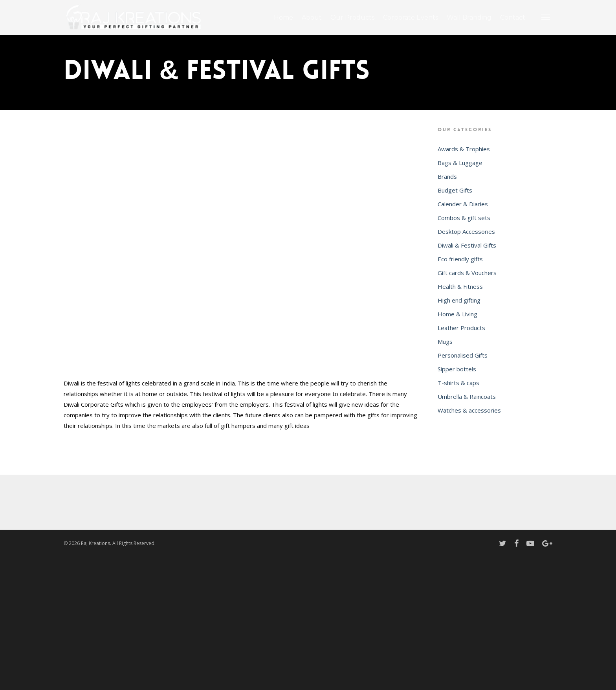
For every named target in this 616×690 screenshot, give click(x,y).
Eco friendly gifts (460, 259)
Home (283, 17)
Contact (513, 17)
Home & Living (457, 314)
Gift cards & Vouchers (467, 273)
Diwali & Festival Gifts (467, 245)
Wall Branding (469, 17)
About (312, 17)
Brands (447, 176)
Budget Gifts (455, 190)
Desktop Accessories (466, 231)
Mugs (445, 341)
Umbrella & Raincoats (467, 396)
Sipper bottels (457, 369)
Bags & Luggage (460, 163)
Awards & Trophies (464, 149)
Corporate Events (411, 17)
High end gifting (459, 300)
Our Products (352, 17)
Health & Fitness (460, 286)
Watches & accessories (469, 410)
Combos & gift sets (464, 218)
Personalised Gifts (463, 355)
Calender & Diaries (463, 204)
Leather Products (461, 328)
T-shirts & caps (458, 383)
